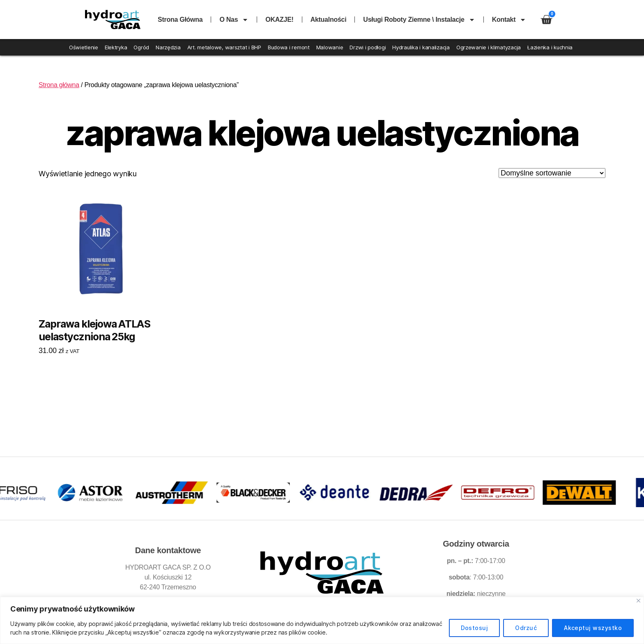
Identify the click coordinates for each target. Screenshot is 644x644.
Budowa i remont (289, 47)
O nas (234, 20)
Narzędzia (168, 47)
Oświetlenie (84, 47)
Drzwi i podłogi (368, 47)
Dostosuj (475, 628)
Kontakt (509, 20)
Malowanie (330, 47)
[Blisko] (638, 601)
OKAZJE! (279, 20)
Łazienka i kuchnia (550, 47)
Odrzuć (526, 628)
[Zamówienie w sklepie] (552, 173)
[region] (322, 620)
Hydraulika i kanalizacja (421, 47)
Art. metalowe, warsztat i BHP (224, 47)
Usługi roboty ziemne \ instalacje (419, 20)
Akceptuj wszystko (593, 628)
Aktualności (329, 20)
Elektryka (116, 47)
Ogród (141, 47)
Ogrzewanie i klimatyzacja (489, 47)
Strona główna (180, 20)
